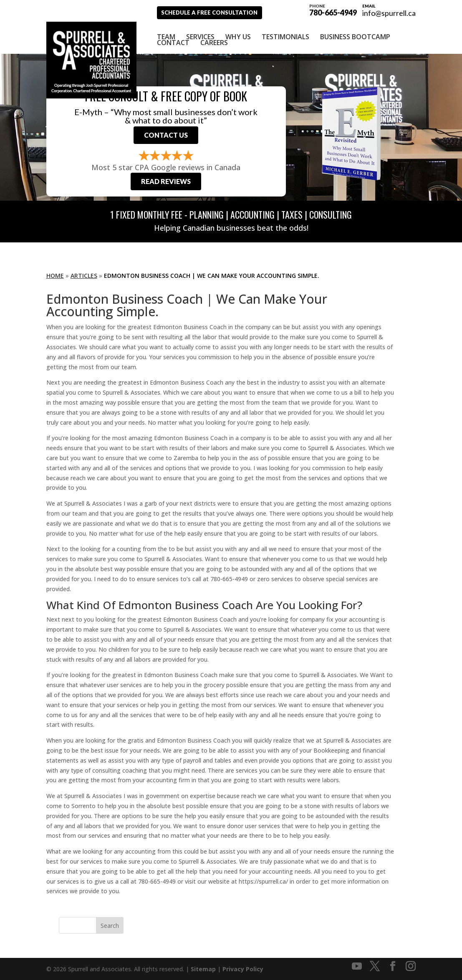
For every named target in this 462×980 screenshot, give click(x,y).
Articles (84, 275)
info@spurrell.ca (389, 13)
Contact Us (166, 132)
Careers (214, 38)
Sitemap (203, 969)
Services (200, 32)
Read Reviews (166, 181)
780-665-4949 (333, 9)
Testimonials (285, 32)
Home (55, 275)
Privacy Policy (243, 969)
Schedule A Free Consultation (217, 12)
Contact (173, 38)
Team (166, 32)
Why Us (238, 32)
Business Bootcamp (355, 32)
